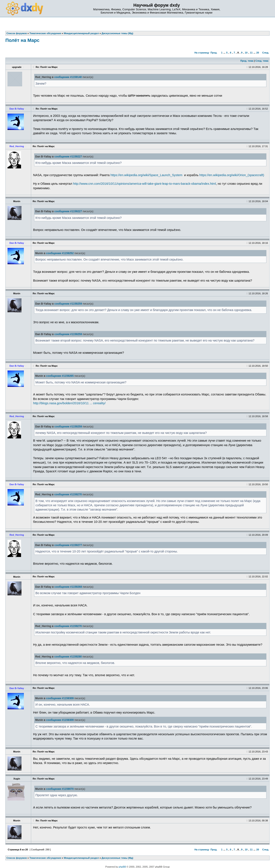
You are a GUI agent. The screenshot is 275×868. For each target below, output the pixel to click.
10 (246, 53)
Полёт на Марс (22, 40)
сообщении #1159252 (60, 253)
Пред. (214, 53)
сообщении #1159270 (68, 494)
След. (266, 53)
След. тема (262, 61)
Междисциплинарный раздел (81, 858)
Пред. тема (247, 61)
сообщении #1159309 (60, 698)
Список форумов (17, 858)
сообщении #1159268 (68, 587)
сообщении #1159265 (60, 376)
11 (251, 53)
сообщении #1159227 (68, 157)
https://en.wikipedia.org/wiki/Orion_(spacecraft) (232, 175)
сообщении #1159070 (60, 789)
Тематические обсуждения (45, 858)
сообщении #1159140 (68, 77)
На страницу (202, 53)
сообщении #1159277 (68, 545)
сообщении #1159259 (68, 304)
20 (258, 53)
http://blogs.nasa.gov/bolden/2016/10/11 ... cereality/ (69, 403)
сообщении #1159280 (68, 657)
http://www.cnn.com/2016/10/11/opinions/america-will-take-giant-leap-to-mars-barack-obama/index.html (144, 184)
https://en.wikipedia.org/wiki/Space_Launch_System (146, 175)
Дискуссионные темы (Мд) (118, 858)
